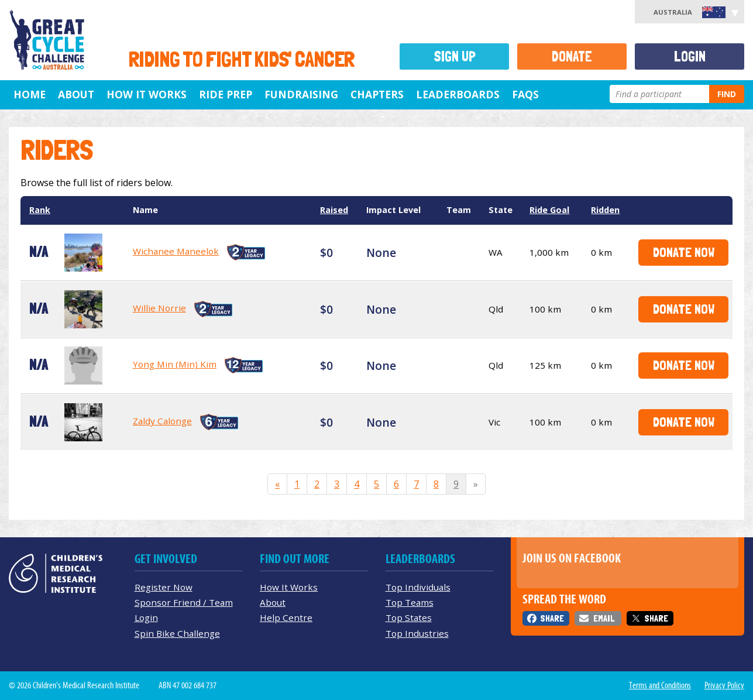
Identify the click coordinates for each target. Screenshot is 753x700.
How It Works (289, 587)
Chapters (377, 94)
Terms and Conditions (660, 685)
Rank (40, 210)
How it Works (147, 94)
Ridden (605, 210)
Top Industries (417, 633)
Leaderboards (458, 94)
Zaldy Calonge (162, 421)
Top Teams (410, 602)
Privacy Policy (724, 685)
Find (727, 94)
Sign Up (455, 56)
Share (552, 618)
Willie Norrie (159, 308)
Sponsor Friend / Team (184, 602)
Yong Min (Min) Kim (175, 364)
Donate (572, 56)
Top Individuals (418, 587)
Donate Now (684, 252)
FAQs (525, 94)
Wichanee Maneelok (176, 251)
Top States (409, 617)
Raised (334, 210)
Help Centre (286, 617)
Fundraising (301, 94)
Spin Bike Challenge (177, 633)
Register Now (164, 587)
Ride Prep (226, 94)
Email (604, 618)
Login (690, 56)
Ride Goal (549, 210)
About (76, 94)
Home (30, 94)
